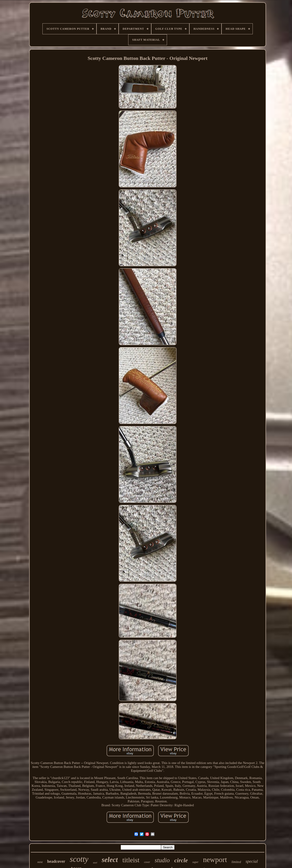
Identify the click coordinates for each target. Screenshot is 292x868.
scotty (79, 859)
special (252, 861)
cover (147, 862)
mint (40, 862)
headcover (56, 861)
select (110, 860)
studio (162, 860)
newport (215, 860)
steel (95, 863)
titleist (131, 860)
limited (236, 862)
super (195, 862)
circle (181, 860)
